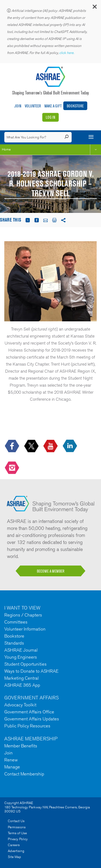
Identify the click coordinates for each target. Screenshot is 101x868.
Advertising (16, 851)
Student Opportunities (25, 664)
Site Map (14, 857)
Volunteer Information (25, 629)
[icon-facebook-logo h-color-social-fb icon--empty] (13, 446)
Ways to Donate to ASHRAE (31, 671)
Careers (14, 845)
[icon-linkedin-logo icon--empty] (70, 446)
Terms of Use (17, 833)
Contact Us (16, 821)
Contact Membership (24, 774)
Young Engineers (21, 657)
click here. (67, 53)
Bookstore (75, 106)
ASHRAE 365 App (22, 685)
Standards (14, 643)
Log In (50, 117)
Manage (12, 767)
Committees (16, 622)
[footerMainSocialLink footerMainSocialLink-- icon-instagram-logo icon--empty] (13, 468)
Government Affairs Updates (32, 719)
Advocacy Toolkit (20, 705)
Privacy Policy (18, 839)
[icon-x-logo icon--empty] (32, 446)
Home (6, 149)
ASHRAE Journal (21, 650)
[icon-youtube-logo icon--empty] (51, 446)
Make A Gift (53, 106)
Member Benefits (21, 746)
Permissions (17, 827)
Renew (11, 760)
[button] (94, 8)
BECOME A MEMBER (51, 571)
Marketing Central (22, 678)
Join (18, 106)
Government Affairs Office (29, 712)
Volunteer (33, 106)
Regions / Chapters (23, 615)
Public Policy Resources (27, 726)
